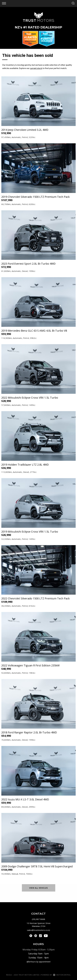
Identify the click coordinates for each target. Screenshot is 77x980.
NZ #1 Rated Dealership (38, 27)
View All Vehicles (38, 888)
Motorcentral (62, 975)
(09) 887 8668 (38, 919)
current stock (36, 68)
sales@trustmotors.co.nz (38, 930)
